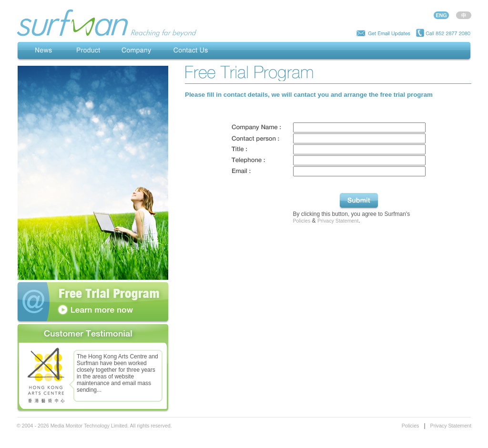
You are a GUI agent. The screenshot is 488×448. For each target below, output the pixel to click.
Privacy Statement (338, 221)
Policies (302, 221)
